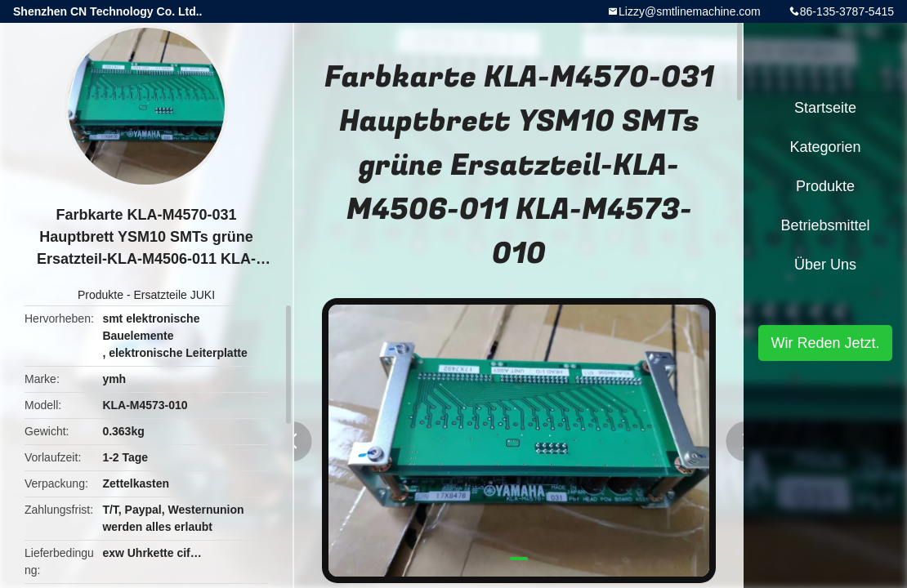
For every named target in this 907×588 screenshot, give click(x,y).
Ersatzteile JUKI (174, 295)
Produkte (101, 295)
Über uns (825, 265)
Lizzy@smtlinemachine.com (690, 11)
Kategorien (825, 147)
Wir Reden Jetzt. (825, 343)
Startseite (825, 108)
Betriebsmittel (825, 225)
